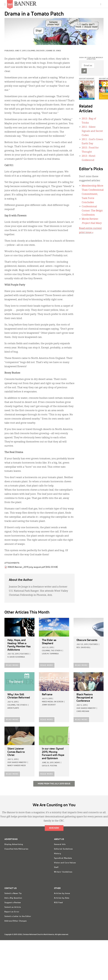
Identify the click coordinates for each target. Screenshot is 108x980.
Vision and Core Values (65, 863)
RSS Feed (58, 903)
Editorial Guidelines (63, 849)
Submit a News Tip (13, 893)
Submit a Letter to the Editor (18, 916)
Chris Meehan (83, 711)
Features (24, 654)
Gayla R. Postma (49, 766)
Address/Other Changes (16, 921)
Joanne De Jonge (53, 51)
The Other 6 (56, 651)
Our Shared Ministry (86, 708)
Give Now (54, 828)
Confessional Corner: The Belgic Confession (92, 211)
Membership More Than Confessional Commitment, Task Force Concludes (93, 194)
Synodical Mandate (63, 858)
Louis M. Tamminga (50, 654)
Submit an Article (13, 907)
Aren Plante (13, 708)
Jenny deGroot (49, 705)
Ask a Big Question (13, 898)
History (58, 854)
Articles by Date (62, 898)
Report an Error (12, 912)
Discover (40, 51)
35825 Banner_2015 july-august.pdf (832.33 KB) (33, 567)
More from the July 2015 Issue (54, 784)
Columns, (32, 51)
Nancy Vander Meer (17, 766)
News (57, 763)
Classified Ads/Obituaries (16, 849)
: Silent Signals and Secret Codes (92, 131)
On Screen (58, 702)
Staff (56, 867)
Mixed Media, (48, 702)
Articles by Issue (62, 893)
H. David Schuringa (16, 657)
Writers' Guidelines (63, 872)
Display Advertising (14, 844)
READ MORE (12, 665)
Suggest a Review (13, 903)
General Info (60, 844)
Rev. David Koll (83, 648)
